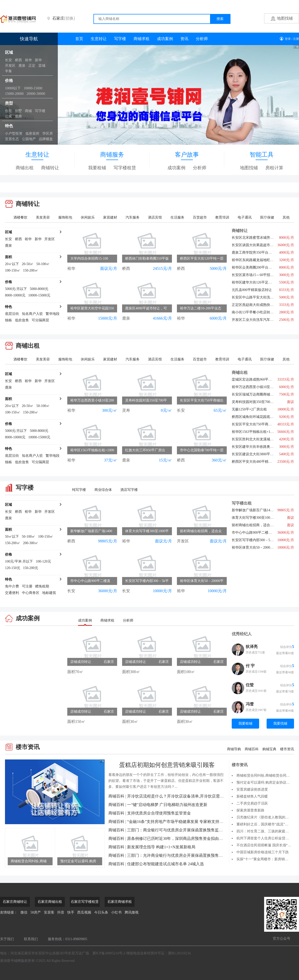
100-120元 (43, 561)
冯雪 (250, 704)
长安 (8, 60)
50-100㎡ (43, 264)
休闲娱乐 (88, 217)
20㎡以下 (12, 264)
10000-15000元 (39, 295)
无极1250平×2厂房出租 (249, 409)
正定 (32, 66)
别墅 (18, 111)
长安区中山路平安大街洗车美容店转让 (261, 297)
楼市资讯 (287, 749)
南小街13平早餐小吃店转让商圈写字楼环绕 (265, 312)
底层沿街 (12, 314)
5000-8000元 (39, 289)
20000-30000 (36, 94)
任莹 (250, 685)
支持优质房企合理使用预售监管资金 (159, 813)
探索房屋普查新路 (250, 810)
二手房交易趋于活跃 (252, 803)
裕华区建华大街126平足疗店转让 (257, 282)
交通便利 (12, 593)
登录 (288, 39)
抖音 (61, 912)
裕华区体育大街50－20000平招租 (257, 548)
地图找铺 (285, 18)
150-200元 (31, 568)
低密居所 (32, 134)
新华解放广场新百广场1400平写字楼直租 (263, 510)
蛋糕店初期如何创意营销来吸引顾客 (167, 765)
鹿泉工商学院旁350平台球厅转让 (257, 253)
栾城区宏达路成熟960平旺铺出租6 (258, 379)
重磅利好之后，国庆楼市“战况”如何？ (266, 824)
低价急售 (22, 320)
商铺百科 (252, 749)
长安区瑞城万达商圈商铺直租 (254, 394)
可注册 (27, 586)
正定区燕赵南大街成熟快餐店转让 (258, 305)
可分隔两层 (40, 320)
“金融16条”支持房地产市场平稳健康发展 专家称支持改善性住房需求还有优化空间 (199, 822)
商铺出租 (25, 168)
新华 (38, 60)
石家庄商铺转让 (15, 902)
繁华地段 (53, 314)
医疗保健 (267, 217)
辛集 (8, 71)
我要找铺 (280, 723)
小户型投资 (14, 134)
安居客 (49, 912)
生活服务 (177, 217)
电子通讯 (245, 217)
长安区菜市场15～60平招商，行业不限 (261, 275)
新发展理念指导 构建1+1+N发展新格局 (161, 847)
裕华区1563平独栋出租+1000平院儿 (259, 432)
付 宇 (250, 666)
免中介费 (12, 586)
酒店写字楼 (129, 490)
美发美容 (43, 217)
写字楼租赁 (125, 168)
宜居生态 (12, 139)
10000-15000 (33, 88)
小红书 (116, 912)
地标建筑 (49, 593)
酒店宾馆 (155, 217)
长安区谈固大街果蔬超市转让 (254, 245)
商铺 (28, 111)
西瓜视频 (84, 912)
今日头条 (101, 912)
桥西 (18, 60)
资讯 (184, 39)
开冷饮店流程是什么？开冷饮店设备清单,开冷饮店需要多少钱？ (183, 796)
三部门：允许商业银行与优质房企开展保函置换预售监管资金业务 (185, 855)
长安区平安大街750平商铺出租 (255, 424)
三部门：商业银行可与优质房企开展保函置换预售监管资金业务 (183, 830)
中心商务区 (31, 593)
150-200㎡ (31, 270)
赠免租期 (42, 586)
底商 (18, 116)
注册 (296, 39)
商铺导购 (234, 749)
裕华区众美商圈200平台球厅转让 (257, 267)
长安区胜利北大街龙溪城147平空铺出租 (262, 439)
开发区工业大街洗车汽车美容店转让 (260, 320)
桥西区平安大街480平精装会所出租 (259, 462)
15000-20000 (14, 94)
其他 (286, 217)
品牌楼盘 (46, 139)
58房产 (36, 912)
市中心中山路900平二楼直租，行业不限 (262, 533)
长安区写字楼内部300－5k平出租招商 (261, 540)
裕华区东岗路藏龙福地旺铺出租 (256, 260)
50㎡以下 (12, 537)
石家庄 (64, 18)
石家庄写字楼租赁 (85, 902)
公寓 (8, 116)
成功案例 (165, 39)
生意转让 (99, 39)
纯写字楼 (79, 490)
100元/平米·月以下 (19, 561)
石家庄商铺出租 (50, 902)
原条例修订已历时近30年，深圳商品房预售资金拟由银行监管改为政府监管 (193, 838)
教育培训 (222, 217)
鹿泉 (22, 66)
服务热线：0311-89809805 (68, 939)
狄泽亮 (252, 647)
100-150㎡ (13, 270)
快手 (71, 912)
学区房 (48, 134)
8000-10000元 (15, 295)
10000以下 (13, 88)
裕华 (28, 60)
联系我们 (31, 939)
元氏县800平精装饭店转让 (252, 290)
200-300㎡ (31, 543)
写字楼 (40, 111)
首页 (79, 39)
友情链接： (9, 912)
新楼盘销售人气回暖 (252, 796)
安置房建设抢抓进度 (252, 789)
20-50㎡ (28, 264)
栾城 (42, 66)
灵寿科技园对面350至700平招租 (256, 402)
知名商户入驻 (32, 314)
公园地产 (29, 139)
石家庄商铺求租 (120, 902)
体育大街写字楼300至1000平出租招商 (261, 518)
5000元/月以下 (16, 289)
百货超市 (200, 217)
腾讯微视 (132, 912)
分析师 (202, 39)
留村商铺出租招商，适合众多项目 (258, 525)
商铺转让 (50, 168)
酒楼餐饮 (20, 217)
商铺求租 (142, 39)
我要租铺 (97, 168)
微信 (24, 912)
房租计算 (274, 168)
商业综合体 (103, 490)
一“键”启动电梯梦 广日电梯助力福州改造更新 (167, 805)
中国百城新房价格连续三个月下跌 (263, 852)
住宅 (8, 111)
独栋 (8, 320)
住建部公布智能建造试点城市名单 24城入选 (165, 864)
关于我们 (7, 939)
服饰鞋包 (65, 217)
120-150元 (13, 568)
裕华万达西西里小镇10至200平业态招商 (262, 387)
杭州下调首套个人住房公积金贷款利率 (266, 838)
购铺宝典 (269, 749)
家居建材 (110, 217)
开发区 (10, 66)
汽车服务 (133, 217)
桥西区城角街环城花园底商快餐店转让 (261, 417)
